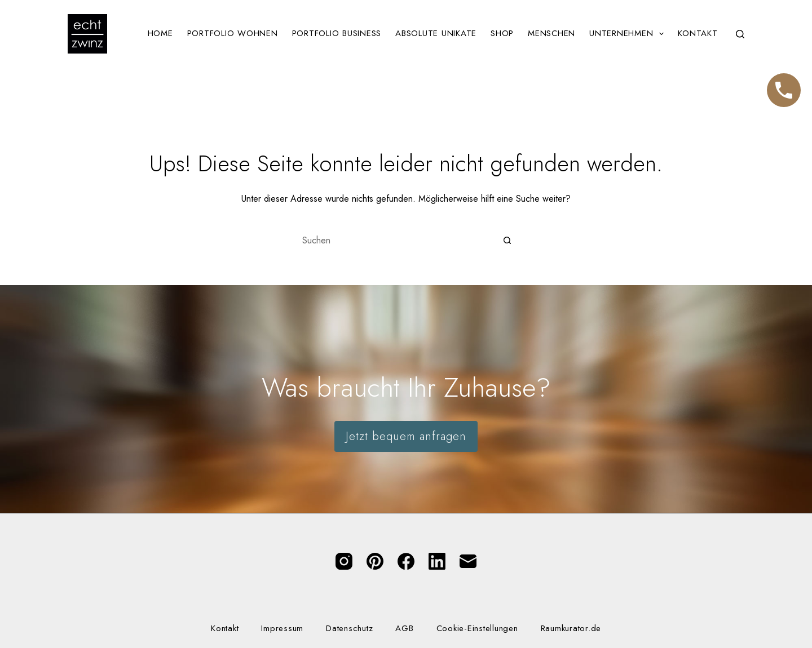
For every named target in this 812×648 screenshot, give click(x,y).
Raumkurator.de (571, 629)
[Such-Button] (507, 240)
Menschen (551, 33)
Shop (502, 33)
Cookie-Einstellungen (477, 629)
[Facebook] (406, 561)
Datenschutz (349, 629)
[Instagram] (344, 561)
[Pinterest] (375, 561)
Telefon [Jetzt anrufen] (784, 85)
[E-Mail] (468, 561)
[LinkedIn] (437, 561)
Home (160, 33)
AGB (404, 629)
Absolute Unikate (436, 33)
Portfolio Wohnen (233, 33)
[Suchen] (740, 34)
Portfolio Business (337, 33)
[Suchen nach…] (395, 240)
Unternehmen (629, 34)
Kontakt (698, 33)
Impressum (282, 629)
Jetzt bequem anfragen (406, 436)
